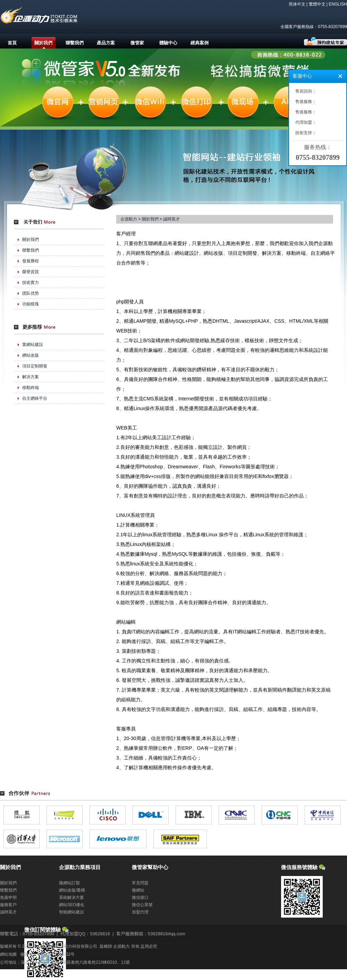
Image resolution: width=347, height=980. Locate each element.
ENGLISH (338, 4)
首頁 (12, 43)
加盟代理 (140, 912)
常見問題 (140, 883)
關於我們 (43, 43)
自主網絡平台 (35, 398)
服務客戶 (8, 905)
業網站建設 (33, 345)
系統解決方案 (71, 897)
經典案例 (200, 43)
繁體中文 (317, 4)
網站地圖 (8, 954)
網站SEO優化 (72, 905)
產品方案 (106, 43)
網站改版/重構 (72, 890)
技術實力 (31, 283)
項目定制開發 (35, 366)
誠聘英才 (171, 219)
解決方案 (31, 377)
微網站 (138, 890)
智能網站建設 (71, 912)
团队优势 (31, 293)
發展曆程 (31, 261)
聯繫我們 (75, 43)
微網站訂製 (69, 883)
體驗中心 (168, 43)
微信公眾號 (142, 905)
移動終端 (31, 388)
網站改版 (31, 355)
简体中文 (297, 4)
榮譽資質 (31, 272)
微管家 (137, 43)
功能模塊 (31, 304)
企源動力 (129, 219)
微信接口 (140, 897)
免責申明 (8, 897)
